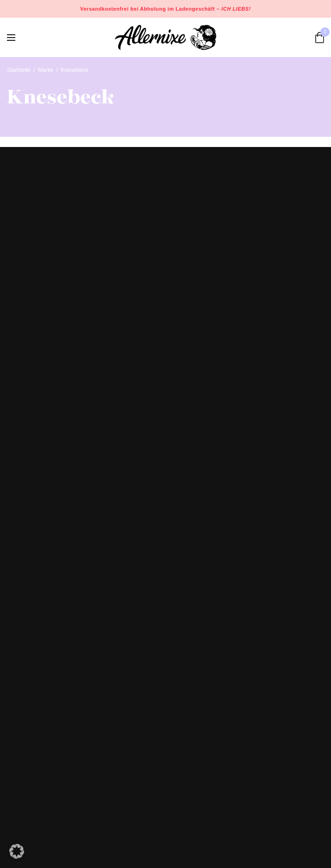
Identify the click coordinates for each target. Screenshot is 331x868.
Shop (15, 597)
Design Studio (27, 610)
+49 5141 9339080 (34, 534)
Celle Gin (20, 650)
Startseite (19, 70)
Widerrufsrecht (28, 717)
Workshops (23, 623)
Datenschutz (25, 730)
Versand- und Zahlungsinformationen (60, 704)
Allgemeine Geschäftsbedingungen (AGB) (67, 744)
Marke (46, 70)
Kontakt (18, 637)
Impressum (23, 757)
